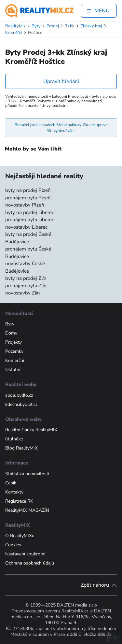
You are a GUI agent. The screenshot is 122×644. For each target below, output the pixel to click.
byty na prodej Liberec (30, 212)
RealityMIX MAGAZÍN (27, 510)
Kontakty (14, 492)
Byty (10, 324)
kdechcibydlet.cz (21, 404)
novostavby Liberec (26, 227)
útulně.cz (14, 439)
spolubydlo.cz (19, 395)
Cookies (13, 545)
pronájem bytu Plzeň (28, 198)
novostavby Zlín (23, 293)
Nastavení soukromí (25, 554)
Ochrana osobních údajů (30, 563)
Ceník (11, 483)
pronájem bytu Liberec (30, 220)
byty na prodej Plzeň (28, 190)
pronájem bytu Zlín (26, 286)
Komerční (15, 360)
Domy (11, 333)
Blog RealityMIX (21, 448)
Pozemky (14, 351)
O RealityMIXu (20, 536)
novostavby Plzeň (25, 205)
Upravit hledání (61, 81)
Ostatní (13, 370)
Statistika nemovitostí (27, 474)
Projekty (14, 342)
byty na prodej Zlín (26, 278)
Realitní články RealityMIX (31, 430)
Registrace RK (19, 501)
